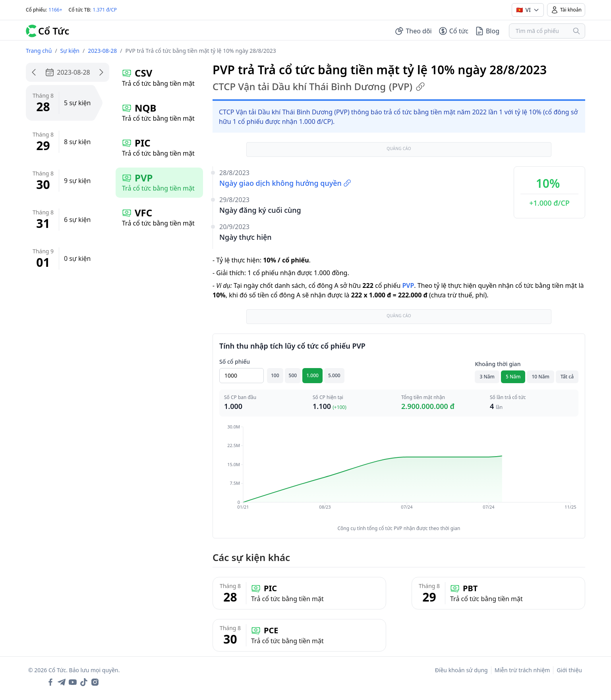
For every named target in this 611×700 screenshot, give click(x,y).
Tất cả (567, 377)
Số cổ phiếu (235, 362)
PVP (408, 285)
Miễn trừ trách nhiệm (522, 670)
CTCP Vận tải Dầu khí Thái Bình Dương (319, 87)
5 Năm (513, 377)
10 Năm (540, 377)
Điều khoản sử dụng (461, 670)
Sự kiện (70, 51)
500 (293, 375)
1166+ (55, 10)
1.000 (312, 375)
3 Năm (487, 377)
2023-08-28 (102, 51)
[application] (399, 472)
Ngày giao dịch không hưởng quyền (285, 183)
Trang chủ (39, 51)
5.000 (334, 375)
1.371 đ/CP (105, 10)
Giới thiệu (569, 670)
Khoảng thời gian (498, 364)
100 (275, 375)
